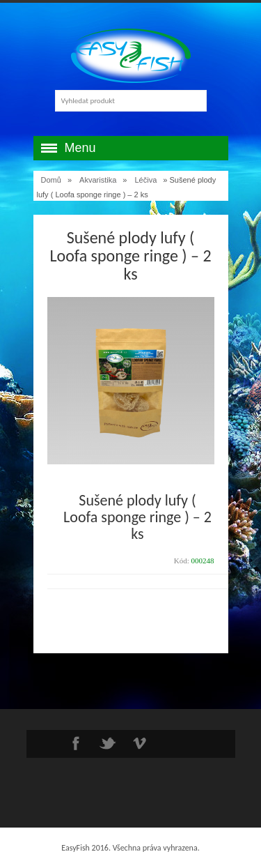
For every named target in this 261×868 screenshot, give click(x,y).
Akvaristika (98, 180)
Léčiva (146, 180)
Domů (51, 180)
